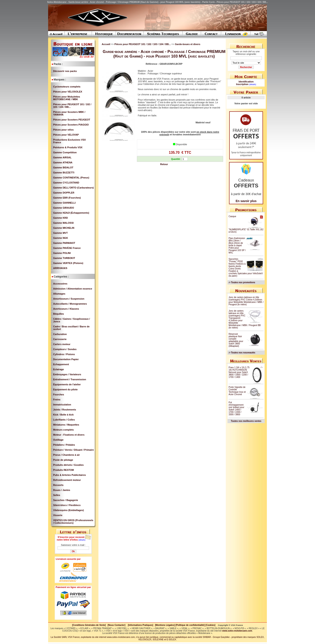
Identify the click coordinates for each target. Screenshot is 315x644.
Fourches (59, 394)
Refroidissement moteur (67, 480)
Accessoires (60, 284)
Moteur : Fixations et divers (69, 435)
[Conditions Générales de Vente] (90, 625)
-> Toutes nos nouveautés (242, 353)
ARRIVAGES (60, 268)
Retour (164, 164)
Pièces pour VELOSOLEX (68, 92)
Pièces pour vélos (63, 130)
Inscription (242, 84)
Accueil (106, 44)
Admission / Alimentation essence (73, 289)
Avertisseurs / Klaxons (66, 309)
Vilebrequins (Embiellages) (68, 510)
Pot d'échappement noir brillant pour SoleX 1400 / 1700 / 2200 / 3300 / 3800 (236, 408)
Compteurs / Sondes (65, 349)
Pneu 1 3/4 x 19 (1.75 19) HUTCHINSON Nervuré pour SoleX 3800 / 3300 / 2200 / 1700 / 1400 (239, 372)
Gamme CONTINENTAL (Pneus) (71, 178)
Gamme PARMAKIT (64, 243)
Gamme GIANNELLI (64, 203)
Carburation (60, 334)
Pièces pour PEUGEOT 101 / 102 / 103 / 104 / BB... (143, 44)
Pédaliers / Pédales (64, 445)
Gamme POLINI (62, 253)
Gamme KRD (60, 218)
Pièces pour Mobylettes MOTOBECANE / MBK (67, 98)
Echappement (61, 364)
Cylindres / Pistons (64, 354)
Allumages (59, 294)
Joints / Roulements (65, 410)
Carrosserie (60, 339)
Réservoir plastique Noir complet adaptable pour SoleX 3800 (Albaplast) (236, 340)
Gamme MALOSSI (63, 223)
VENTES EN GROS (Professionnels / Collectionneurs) (73, 522)
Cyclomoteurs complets (67, 87)
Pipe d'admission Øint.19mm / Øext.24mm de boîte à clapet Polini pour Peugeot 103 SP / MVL (237, 245)
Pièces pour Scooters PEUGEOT (72, 120)
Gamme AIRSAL (62, 157)
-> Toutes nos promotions (242, 282)
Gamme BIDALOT (63, 168)
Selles (57, 495)
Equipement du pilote (65, 389)
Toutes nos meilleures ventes (246, 421)
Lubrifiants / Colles (64, 420)
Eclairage (59, 369)
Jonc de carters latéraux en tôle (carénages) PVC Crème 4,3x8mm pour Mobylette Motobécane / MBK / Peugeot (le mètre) (246, 301)
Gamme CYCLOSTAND (66, 183)
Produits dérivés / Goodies (68, 465)
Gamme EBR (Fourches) (67, 198)
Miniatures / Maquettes (66, 425)
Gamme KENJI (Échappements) (71, 213)
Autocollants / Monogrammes (70, 304)
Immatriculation (62, 405)
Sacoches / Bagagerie (66, 500)
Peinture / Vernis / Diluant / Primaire (73, 450)
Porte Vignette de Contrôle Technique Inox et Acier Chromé (237, 391)
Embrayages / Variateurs (67, 374)
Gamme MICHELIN (64, 228)
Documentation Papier (66, 359)
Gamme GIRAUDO (64, 208)
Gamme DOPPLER (64, 193)
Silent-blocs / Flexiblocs (67, 505)
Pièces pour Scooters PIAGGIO (71, 125)
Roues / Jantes (62, 490)
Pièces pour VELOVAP (66, 135)
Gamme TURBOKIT (64, 258)
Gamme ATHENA (63, 162)
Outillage (58, 440)
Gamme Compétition (65, 152)
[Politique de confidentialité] (190, 625)
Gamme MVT (60, 233)
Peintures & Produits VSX (68, 147)
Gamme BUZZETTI (64, 173)
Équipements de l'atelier (67, 384)
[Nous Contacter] (116, 625)
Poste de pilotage (63, 460)
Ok (73, 551)
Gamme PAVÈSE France (67, 248)
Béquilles (59, 314)
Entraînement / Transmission (70, 379)
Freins (57, 400)
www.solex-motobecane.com (237, 631)
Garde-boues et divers (187, 44)
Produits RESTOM (64, 470)
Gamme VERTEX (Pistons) (68, 263)
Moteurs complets (63, 430)
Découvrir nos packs (65, 71)
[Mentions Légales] (165, 625)
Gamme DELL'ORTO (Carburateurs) (73, 188)
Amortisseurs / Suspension (69, 299)
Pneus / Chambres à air (66, 455)
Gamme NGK (61, 238)
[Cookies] (210, 625)
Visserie (58, 515)
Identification (246, 82)
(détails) (82, 540)
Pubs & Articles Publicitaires (69, 475)
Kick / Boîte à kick (63, 415)
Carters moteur (62, 344)
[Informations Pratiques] (140, 625)
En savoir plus (246, 201)
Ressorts (58, 485)
